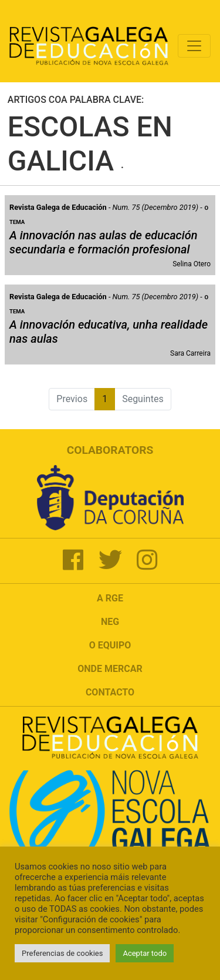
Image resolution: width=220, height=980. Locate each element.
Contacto (110, 692)
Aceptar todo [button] (145, 953)
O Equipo (110, 645)
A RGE (110, 598)
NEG (110, 622)
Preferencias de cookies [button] (62, 953)
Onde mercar (110, 669)
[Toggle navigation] (194, 46)
